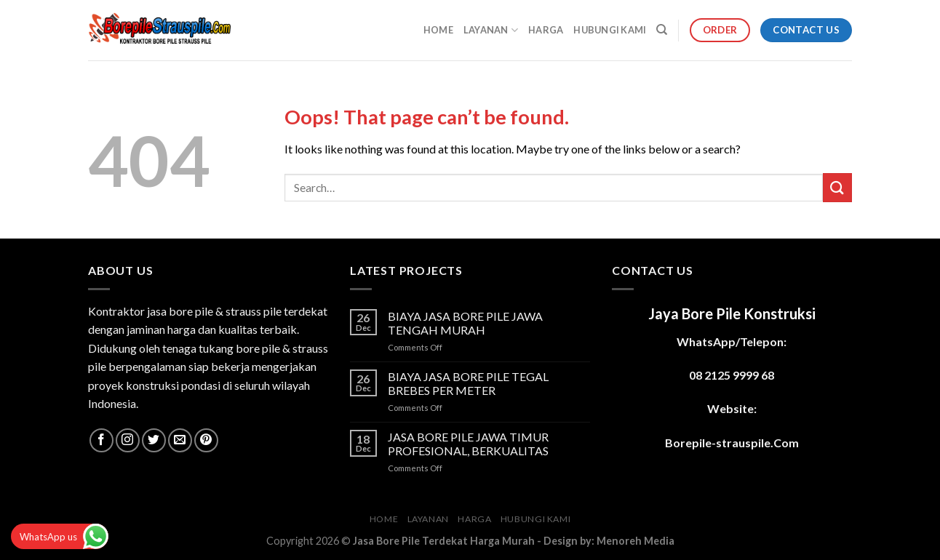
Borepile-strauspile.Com (732, 443)
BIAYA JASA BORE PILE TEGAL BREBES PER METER (468, 383)
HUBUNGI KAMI (610, 30)
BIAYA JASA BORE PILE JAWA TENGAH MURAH (465, 323)
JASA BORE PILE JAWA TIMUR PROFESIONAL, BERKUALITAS (468, 444)
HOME (438, 30)
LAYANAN (491, 30)
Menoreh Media (636, 541)
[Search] (662, 30)
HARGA (546, 30)
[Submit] (837, 187)
